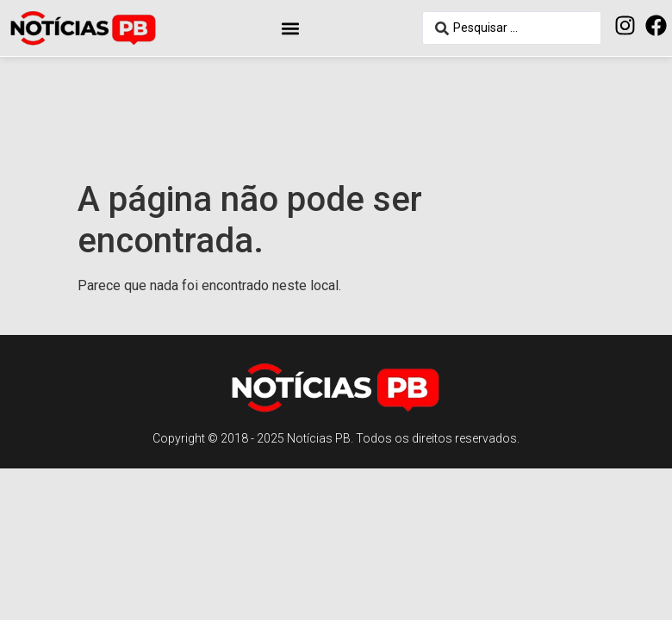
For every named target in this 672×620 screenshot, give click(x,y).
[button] (290, 28)
